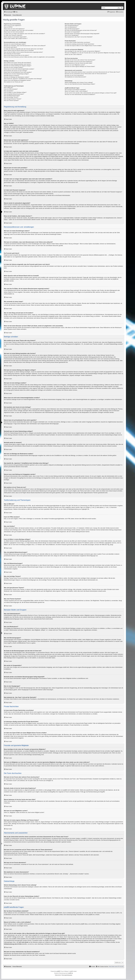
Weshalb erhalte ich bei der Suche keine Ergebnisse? (79, 62)
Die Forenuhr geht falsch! (10, 47)
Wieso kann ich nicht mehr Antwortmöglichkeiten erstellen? (19, 69)
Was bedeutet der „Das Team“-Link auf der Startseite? (79, 37)
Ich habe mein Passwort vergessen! (13, 35)
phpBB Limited (103, 279)
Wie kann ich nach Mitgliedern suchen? (75, 65)
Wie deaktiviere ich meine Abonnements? (75, 77)
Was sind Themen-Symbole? (11, 100)
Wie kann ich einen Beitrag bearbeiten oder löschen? (18, 64)
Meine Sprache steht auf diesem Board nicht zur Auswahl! (19, 50)
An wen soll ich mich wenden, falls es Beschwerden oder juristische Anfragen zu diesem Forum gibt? (91, 93)
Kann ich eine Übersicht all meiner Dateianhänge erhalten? (80, 84)
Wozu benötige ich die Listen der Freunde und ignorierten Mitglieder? (83, 51)
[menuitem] (15, 12)
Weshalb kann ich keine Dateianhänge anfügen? (16, 74)
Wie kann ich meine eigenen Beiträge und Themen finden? (80, 66)
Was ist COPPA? (8, 27)
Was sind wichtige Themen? (11, 97)
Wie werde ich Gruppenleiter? (72, 32)
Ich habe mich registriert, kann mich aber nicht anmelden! (19, 30)
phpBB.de (116, 279)
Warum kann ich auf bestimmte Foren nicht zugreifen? (18, 72)
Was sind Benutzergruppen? (72, 29)
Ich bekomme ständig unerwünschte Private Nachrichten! (79, 44)
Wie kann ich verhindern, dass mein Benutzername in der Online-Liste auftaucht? (25, 46)
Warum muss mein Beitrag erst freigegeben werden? (17, 80)
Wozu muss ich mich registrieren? (13, 25)
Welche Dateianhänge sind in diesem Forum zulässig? (79, 82)
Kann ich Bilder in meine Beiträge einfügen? (15, 92)
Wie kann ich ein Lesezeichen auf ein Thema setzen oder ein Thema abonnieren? (86, 74)
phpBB (58, 971)
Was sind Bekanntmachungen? (12, 96)
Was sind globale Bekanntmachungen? (14, 94)
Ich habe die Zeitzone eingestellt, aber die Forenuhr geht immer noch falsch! (23, 49)
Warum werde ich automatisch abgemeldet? (15, 37)
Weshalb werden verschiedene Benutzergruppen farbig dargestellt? (82, 34)
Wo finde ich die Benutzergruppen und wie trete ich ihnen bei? (81, 30)
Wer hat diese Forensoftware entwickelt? (75, 90)
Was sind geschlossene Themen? (13, 99)
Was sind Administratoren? (72, 25)
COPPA (96, 153)
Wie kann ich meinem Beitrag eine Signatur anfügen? (18, 66)
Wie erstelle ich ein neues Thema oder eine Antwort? (17, 63)
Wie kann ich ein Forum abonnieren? (74, 75)
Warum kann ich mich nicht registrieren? (14, 29)
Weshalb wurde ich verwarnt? (11, 75)
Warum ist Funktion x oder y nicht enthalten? (76, 91)
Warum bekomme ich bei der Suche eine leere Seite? (78, 63)
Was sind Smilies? (9, 91)
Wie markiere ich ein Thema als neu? (13, 82)
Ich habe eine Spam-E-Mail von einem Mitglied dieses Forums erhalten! (83, 46)
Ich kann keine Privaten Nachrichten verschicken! (77, 42)
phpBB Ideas (84, 924)
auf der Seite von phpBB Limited (54, 915)
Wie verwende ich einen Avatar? (12, 54)
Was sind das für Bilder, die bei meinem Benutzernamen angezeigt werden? (23, 52)
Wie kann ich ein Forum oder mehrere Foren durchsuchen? (80, 60)
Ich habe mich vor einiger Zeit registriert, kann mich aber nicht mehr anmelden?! (24, 34)
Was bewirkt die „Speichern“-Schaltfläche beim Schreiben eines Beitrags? (23, 79)
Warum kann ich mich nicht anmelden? (14, 32)
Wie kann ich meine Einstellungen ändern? (15, 44)
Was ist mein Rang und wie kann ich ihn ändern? (16, 55)
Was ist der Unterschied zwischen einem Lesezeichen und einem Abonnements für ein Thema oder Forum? (92, 72)
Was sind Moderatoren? (71, 27)
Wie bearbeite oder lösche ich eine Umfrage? (16, 71)
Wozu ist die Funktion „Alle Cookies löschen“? (16, 38)
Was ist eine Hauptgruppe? (72, 35)
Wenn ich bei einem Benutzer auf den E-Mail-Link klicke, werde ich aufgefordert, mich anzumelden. (29, 57)
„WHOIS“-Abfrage (12, 937)
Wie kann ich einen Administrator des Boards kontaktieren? (80, 94)
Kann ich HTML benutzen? (11, 89)
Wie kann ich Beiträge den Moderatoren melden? (17, 77)
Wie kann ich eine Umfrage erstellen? (14, 67)
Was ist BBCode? (8, 88)
